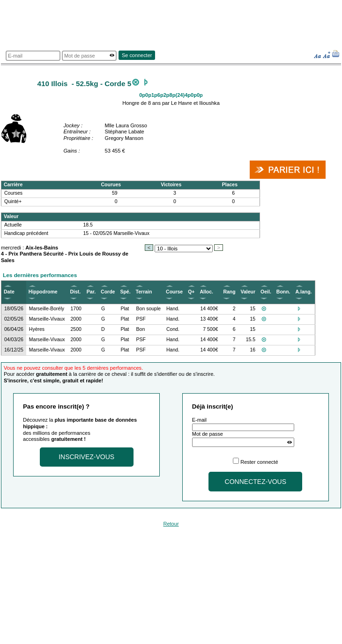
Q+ (191, 292)
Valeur (248, 292)
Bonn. (283, 292)
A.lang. (304, 292)
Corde (108, 292)
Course (174, 292)
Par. (91, 292)
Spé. (125, 292)
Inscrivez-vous (86, 457)
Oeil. (266, 292)
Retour (171, 524)
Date (9, 292)
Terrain (144, 292)
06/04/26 (14, 329)
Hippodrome (43, 292)
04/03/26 (14, 340)
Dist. (76, 292)
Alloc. (206, 292)
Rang (229, 292)
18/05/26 (14, 309)
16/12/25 (14, 350)
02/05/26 (14, 319)
